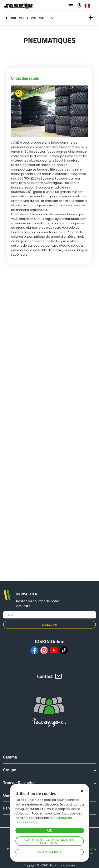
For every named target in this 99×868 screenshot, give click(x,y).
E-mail (10, 615)
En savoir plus (50, 852)
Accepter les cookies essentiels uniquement (49, 841)
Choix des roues (25, 78)
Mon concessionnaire (80, 6)
